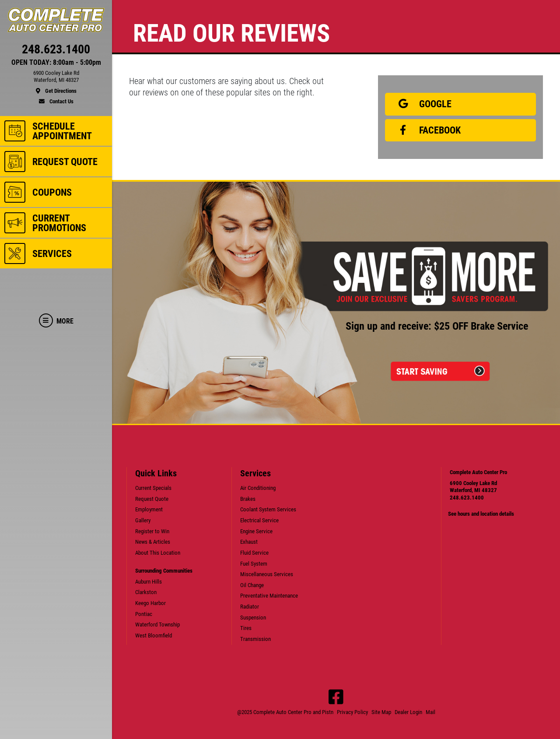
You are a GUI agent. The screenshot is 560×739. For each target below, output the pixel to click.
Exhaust (249, 542)
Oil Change (252, 585)
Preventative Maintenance (269, 596)
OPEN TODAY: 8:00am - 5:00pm (56, 63)
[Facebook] (336, 697)
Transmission (255, 639)
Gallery (143, 520)
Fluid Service (254, 553)
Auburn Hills (149, 582)
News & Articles (153, 542)
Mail (430, 712)
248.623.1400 (467, 498)
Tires (246, 628)
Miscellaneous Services (267, 574)
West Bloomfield (154, 635)
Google (422, 104)
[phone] (56, 51)
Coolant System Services (268, 509)
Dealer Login (408, 712)
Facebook (427, 130)
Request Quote (152, 499)
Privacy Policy (352, 712)
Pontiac (144, 614)
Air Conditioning (258, 488)
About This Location (158, 553)
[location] (56, 82)
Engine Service (256, 531)
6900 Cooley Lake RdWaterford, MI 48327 (473, 487)
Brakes (248, 499)
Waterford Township (157, 625)
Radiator (250, 607)
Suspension (253, 618)
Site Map (381, 712)
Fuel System (254, 564)
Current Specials (153, 488)
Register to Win (152, 531)
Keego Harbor (150, 603)
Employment (149, 509)
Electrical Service (259, 520)
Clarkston (146, 592)
